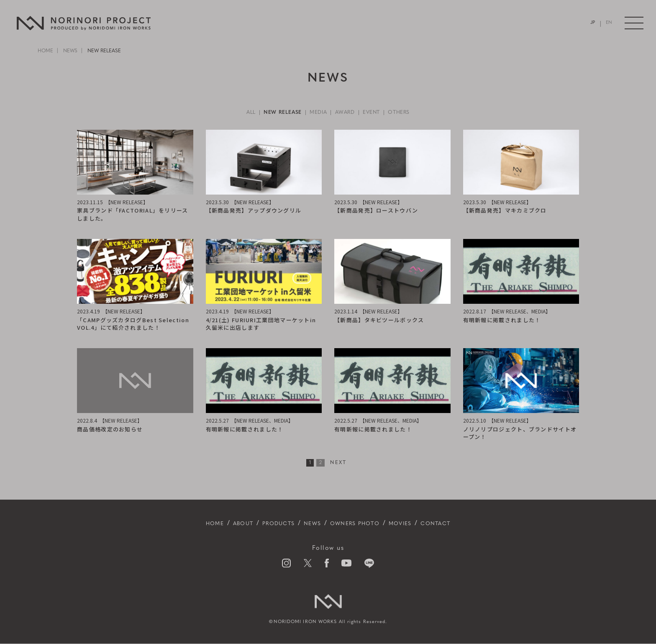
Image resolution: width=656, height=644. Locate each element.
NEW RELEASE (276, 113)
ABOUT (224, 524)
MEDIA (317, 113)
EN (608, 23)
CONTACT (458, 524)
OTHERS (409, 113)
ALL (240, 113)
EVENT (377, 113)
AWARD (347, 113)
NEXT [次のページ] (338, 463)
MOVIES (416, 524)
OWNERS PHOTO (360, 524)
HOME (45, 51)
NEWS (70, 51)
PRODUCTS (268, 524)
